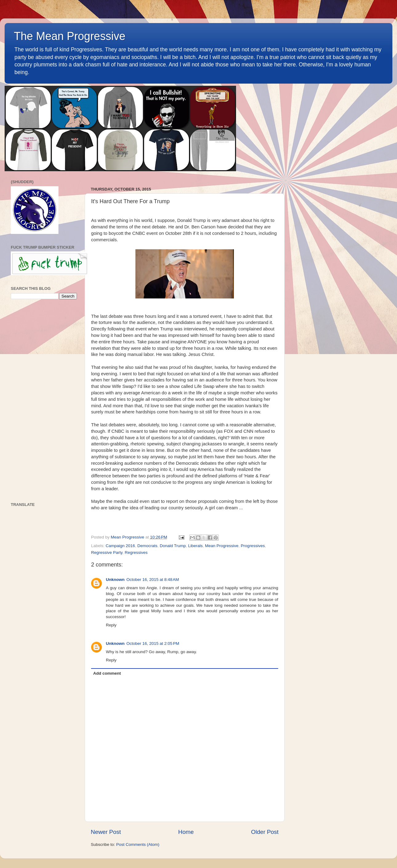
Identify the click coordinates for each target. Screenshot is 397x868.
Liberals (195, 546)
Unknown (115, 580)
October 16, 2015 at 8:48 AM (153, 580)
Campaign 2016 (120, 546)
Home (186, 832)
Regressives (136, 552)
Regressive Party (107, 552)
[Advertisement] (44, 401)
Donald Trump (173, 546)
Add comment (107, 673)
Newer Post (106, 832)
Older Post (265, 832)
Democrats (147, 546)
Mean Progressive (222, 546)
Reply (111, 625)
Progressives (253, 546)
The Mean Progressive (70, 36)
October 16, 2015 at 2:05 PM (153, 643)
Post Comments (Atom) (138, 844)
